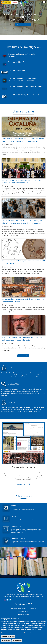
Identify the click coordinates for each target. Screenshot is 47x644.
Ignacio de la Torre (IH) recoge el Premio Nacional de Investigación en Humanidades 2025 (21, 181)
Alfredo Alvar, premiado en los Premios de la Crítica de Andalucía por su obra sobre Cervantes (22, 339)
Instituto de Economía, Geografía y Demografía (23, 608)
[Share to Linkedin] (10, 600)
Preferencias (28, 633)
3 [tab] (25, 36)
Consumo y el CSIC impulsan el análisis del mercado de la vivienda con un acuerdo (23, 300)
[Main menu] (44, 2)
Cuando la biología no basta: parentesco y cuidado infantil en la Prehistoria (23, 262)
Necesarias (6, 633)
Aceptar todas (6, 641)
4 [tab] (27, 36)
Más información (37, 629)
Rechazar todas (17, 641)
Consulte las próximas (23, 25)
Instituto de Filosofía (23, 611)
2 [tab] (22, 36)
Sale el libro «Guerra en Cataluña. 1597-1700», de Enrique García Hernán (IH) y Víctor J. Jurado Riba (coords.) (23, 140)
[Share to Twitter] (7, 600)
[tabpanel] (23, 18)
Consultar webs (21, 484)
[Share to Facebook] (5, 600)
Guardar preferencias (8, 637)
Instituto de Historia (23, 614)
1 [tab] (20, 36)
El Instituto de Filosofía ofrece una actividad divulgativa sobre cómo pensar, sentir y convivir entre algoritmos (22, 222)
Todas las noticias (23, 356)
